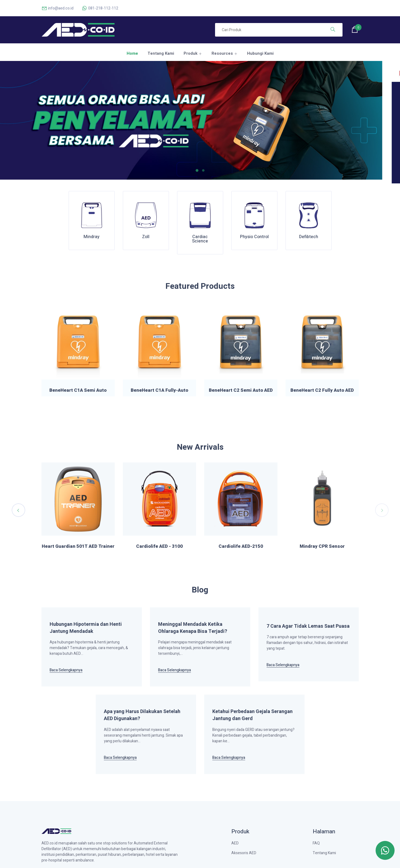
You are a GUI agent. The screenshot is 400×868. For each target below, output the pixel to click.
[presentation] (18, 510)
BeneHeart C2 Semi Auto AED (241, 390)
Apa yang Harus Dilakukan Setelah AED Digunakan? (142, 715)
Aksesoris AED (244, 853)
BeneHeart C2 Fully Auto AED (322, 390)
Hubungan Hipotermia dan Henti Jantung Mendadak (86, 628)
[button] (199, 170)
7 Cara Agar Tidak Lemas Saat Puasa (308, 626)
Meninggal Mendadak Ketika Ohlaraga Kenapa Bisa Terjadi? (193, 628)
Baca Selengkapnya (66, 670)
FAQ (316, 843)
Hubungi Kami (260, 53)
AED (235, 843)
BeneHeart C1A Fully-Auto (159, 390)
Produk (191, 53)
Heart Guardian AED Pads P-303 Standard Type (159, 549)
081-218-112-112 (100, 8)
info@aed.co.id (57, 8)
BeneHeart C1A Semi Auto (78, 390)
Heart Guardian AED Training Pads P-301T (78, 549)
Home (132, 53)
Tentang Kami (161, 53)
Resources (222, 53)
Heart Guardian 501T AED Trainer (241, 546)
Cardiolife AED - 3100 (322, 546)
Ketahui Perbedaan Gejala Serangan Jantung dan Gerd (252, 715)
